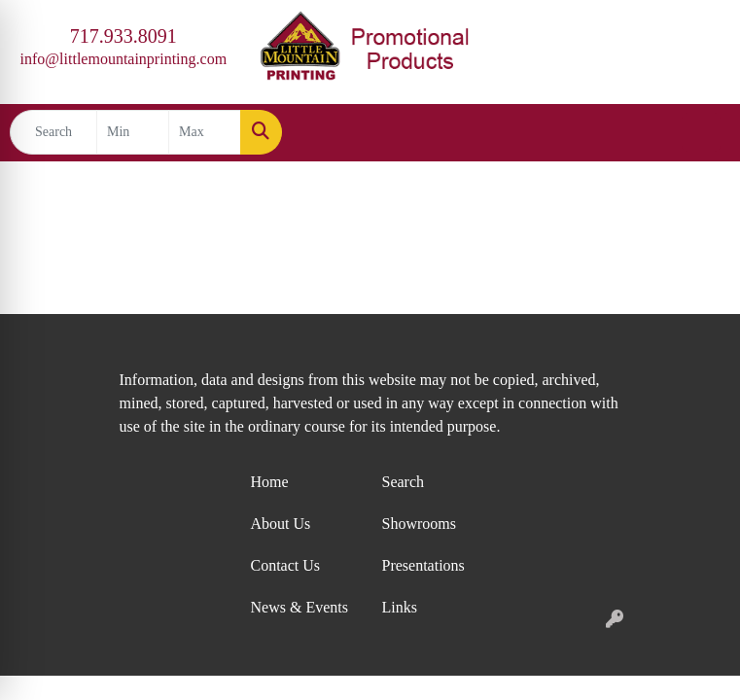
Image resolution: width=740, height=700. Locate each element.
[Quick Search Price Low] (133, 132)
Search (404, 482)
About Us (281, 524)
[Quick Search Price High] (205, 132)
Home (270, 482)
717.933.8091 (123, 36)
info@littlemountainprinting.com (123, 59)
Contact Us (286, 565)
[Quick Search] (53, 132)
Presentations (423, 565)
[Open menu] (701, 132)
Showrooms (419, 524)
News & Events (300, 607)
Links (400, 607)
